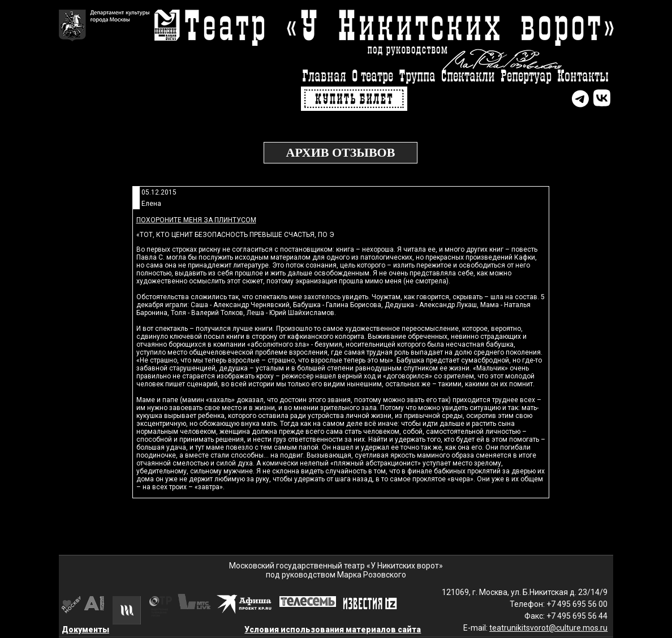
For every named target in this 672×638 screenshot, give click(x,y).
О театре (372, 77)
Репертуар (526, 77)
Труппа (417, 77)
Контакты (583, 77)
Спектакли (468, 77)
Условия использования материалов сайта (333, 630)
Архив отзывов (341, 152)
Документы (85, 630)
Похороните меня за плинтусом (196, 220)
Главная (324, 77)
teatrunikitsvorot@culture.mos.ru (548, 628)
